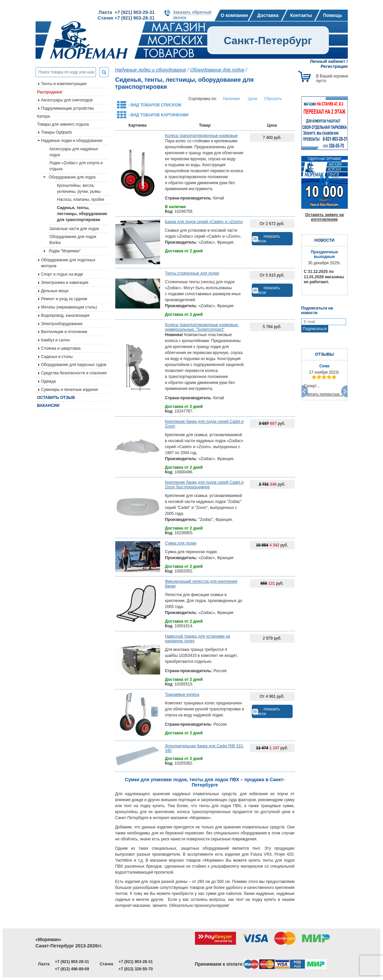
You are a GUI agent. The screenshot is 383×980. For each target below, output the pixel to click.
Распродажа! (50, 92)
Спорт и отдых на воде (62, 274)
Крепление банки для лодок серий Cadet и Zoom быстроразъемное (204, 485)
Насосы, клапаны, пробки (81, 199)
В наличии (176, 207)
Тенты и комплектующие (64, 84)
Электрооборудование (62, 324)
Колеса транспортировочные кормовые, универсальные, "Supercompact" (202, 327)
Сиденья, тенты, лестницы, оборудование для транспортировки (82, 214)
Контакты (301, 15)
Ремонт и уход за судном (64, 299)
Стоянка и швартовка (61, 348)
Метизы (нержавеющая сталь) (69, 307)
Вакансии (48, 406)
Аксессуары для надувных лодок (74, 152)
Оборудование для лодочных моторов (68, 263)
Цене (253, 99)
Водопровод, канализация (65, 315)
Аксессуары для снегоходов (67, 100)
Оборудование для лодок (72, 177)
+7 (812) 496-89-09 (72, 969)
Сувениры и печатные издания (70, 390)
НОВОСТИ (324, 240)
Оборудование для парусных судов (74, 365)
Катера (44, 116)
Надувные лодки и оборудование (72, 141)
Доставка (268, 15)
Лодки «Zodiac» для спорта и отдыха (76, 166)
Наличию (231, 99)
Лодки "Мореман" (65, 251)
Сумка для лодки (181, 543)
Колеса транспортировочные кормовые (201, 136)
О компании (234, 15)
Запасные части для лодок (74, 229)
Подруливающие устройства (67, 108)
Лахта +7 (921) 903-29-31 (127, 12)
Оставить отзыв (56, 398)
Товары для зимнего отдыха (63, 124)
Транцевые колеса (182, 694)
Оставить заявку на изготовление (324, 217)
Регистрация (334, 66)
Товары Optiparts (57, 132)
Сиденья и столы (57, 357)
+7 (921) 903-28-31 (136, 962)
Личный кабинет (328, 61)
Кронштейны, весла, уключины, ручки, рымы (79, 188)
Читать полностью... (325, 394)
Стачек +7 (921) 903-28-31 (126, 18)
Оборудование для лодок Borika (73, 240)
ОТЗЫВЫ (324, 354)
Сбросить (273, 99)
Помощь (333, 15)
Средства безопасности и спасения (74, 373)
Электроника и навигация (65, 283)
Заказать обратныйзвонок (192, 15)
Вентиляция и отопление (64, 332)
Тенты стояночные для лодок (192, 273)
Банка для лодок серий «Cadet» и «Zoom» (204, 222)
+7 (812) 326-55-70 (136, 969)
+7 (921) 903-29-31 (72, 962)
